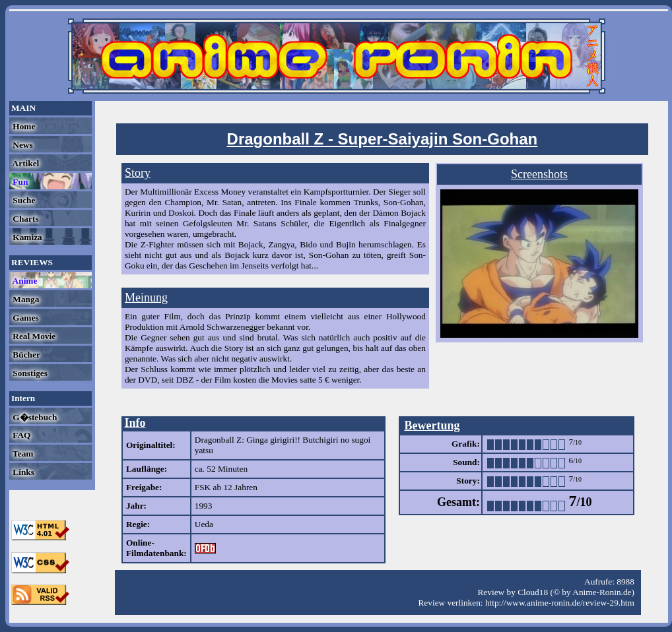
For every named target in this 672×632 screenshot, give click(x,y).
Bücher (25, 355)
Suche (23, 200)
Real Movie (33, 336)
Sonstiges (29, 373)
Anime (24, 281)
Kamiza (26, 237)
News (22, 145)
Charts (25, 219)
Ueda (204, 524)
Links (22, 472)
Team (22, 454)
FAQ (20, 435)
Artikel (25, 163)
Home (23, 126)
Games (25, 318)
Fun (19, 182)
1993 (204, 506)
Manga (25, 299)
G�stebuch (34, 417)
